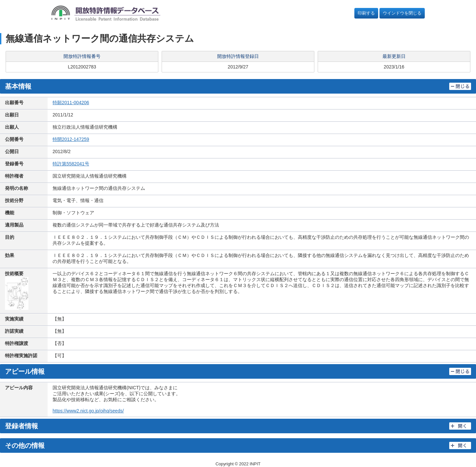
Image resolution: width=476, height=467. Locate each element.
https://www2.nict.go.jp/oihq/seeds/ (88, 411)
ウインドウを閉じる (402, 13)
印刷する (366, 13)
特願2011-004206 (71, 103)
